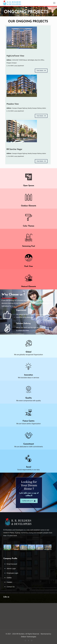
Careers (9, 582)
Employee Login (12, 573)
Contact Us (11, 587)
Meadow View (13, 104)
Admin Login (11, 569)
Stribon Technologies (29, 637)
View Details (41, 71)
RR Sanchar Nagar (14, 149)
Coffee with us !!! (29, 501)
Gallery (9, 578)
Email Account (12, 564)
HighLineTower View (15, 56)
